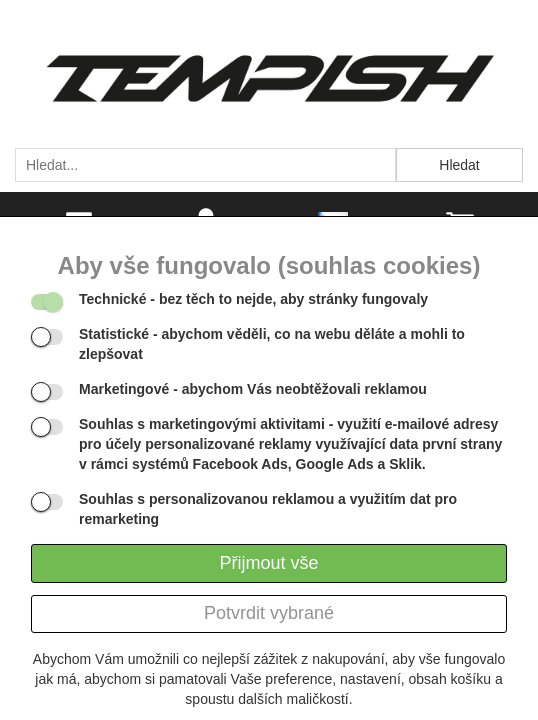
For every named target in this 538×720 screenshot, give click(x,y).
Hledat (459, 165)
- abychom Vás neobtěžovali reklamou (253, 389)
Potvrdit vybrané (269, 613)
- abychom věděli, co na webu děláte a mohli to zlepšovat (272, 344)
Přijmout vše (268, 563)
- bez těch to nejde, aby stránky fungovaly (253, 299)
